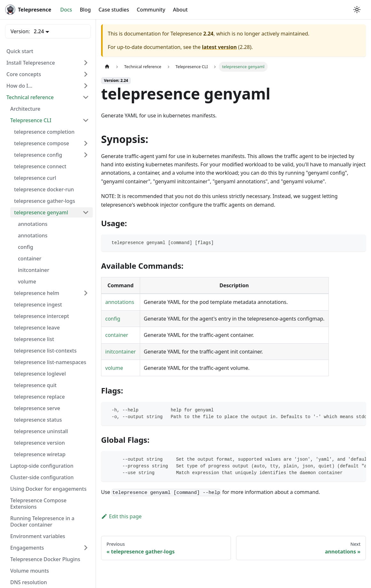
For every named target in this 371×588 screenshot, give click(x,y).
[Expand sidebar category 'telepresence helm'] (86, 293)
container (117, 335)
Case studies (114, 10)
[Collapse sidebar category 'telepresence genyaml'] (86, 212)
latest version (219, 47)
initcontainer (121, 352)
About (180, 10)
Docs (66, 10)
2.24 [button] (39, 31)
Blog (85, 10)
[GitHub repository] (348, 10)
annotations (120, 302)
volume (114, 368)
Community (151, 10)
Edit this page (121, 516)
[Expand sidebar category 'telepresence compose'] (86, 143)
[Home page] (107, 67)
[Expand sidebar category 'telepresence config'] (86, 155)
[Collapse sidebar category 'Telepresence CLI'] (86, 120)
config (113, 319)
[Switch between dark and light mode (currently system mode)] (357, 10)
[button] (48, 63)
